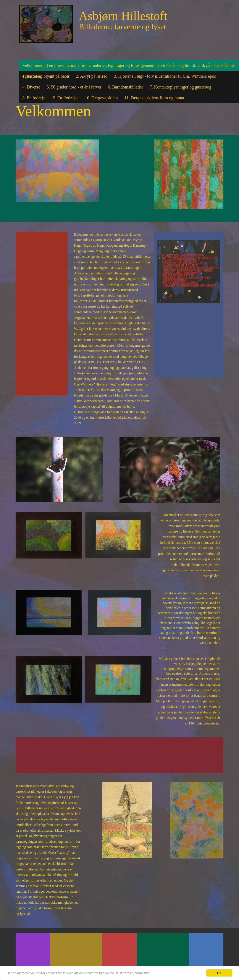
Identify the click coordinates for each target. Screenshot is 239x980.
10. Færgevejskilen (101, 98)
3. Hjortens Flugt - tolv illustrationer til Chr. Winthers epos (165, 76)
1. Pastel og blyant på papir (46, 76)
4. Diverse (31, 87)
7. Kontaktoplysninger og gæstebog (180, 87)
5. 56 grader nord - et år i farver (74, 87)
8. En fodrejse (34, 98)
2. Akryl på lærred (92, 76)
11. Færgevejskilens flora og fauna (154, 98)
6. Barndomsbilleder (125, 87)
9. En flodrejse (66, 98)
